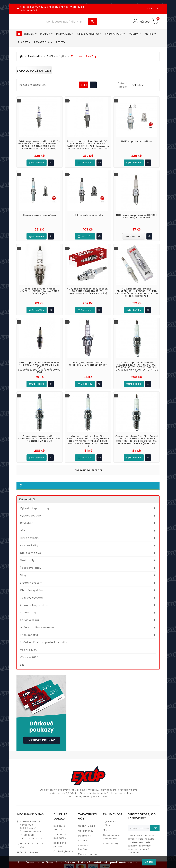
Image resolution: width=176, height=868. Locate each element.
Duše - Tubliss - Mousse (37, 622)
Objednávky (86, 811)
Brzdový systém (31, 578)
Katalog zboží (27, 494)
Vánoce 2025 (29, 652)
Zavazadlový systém (35, 600)
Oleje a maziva (31, 548)
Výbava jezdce (30, 510)
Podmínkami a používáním (108, 862)
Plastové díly (29, 540)
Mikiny (107, 810)
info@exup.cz (36, 832)
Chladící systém (32, 585)
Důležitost (143, 85)
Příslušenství (29, 630)
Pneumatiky (28, 607)
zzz (22, 660)
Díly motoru (28, 525)
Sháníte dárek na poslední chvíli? (43, 637)
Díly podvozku (30, 533)
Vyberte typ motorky (35, 503)
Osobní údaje (87, 806)
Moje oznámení (88, 834)
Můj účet (145, 22)
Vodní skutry (29, 645)
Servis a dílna (29, 615)
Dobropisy (85, 816)
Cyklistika (27, 518)
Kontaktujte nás (63, 831)
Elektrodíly (27, 555)
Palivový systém (31, 592)
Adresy (83, 820)
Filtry (23, 570)
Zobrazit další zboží (88, 465)
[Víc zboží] (66, 22)
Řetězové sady (31, 563)
